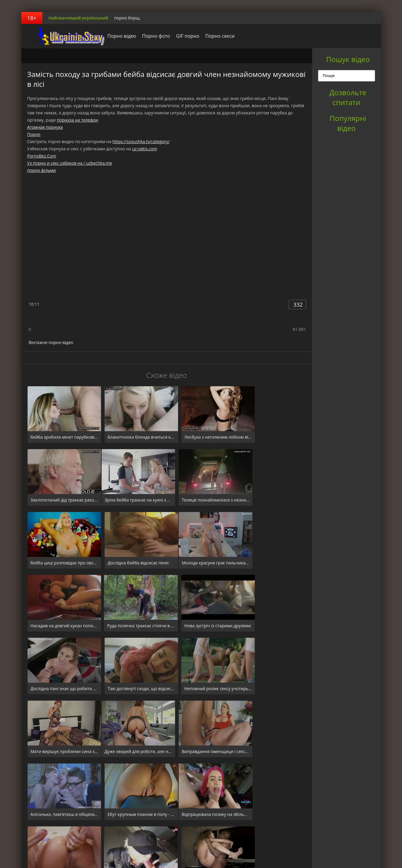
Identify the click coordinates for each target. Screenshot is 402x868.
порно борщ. (127, 18)
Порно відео (114, 36)
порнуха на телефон (78, 120)
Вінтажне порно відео (51, 342)
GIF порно (180, 36)
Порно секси (212, 36)
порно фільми (42, 170)
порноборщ (59, 36)
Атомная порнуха (45, 127)
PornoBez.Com (42, 156)
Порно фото (148, 36)
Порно (34, 134)
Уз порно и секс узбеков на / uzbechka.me (70, 163)
